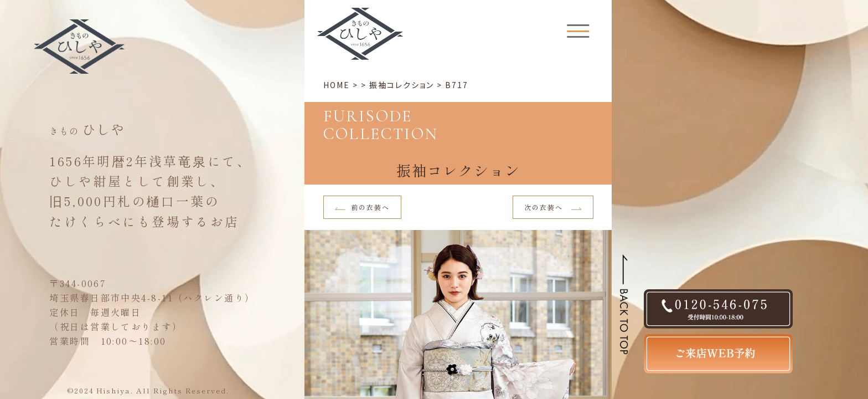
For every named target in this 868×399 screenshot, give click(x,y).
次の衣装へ (553, 207)
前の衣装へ (363, 207)
